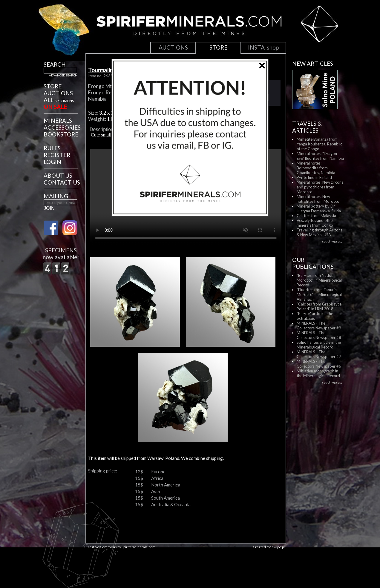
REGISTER (57, 155)
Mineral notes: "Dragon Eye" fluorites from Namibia (320, 156)
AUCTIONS (58, 93)
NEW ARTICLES (313, 63)
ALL (59, 100)
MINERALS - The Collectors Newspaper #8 (319, 335)
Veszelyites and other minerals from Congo (315, 223)
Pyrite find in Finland (314, 177)
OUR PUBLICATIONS (313, 263)
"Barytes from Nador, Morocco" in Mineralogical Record (319, 280)
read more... (332, 241)
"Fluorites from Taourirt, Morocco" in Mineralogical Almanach (319, 294)
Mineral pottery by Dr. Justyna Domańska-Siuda (319, 208)
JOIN (49, 208)
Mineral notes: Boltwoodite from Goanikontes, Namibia (316, 168)
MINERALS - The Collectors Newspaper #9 (319, 326)
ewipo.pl (278, 547)
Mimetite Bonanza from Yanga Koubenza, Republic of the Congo (319, 144)
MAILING (56, 196)
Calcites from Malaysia (316, 216)
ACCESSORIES (62, 127)
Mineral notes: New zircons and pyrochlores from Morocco (320, 187)
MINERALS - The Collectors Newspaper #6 (319, 364)
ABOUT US (58, 175)
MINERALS (58, 120)
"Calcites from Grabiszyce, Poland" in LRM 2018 (320, 306)
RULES (52, 148)
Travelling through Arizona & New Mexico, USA (320, 232)
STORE (53, 86)
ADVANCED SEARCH (63, 75)
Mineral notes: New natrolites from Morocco (318, 199)
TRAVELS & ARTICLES (307, 127)
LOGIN (52, 162)
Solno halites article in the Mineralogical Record (319, 345)
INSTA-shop (263, 47)
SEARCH (55, 64)
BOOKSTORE (61, 134)
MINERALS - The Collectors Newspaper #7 (319, 354)
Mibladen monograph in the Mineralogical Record (318, 373)
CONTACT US (62, 182)
